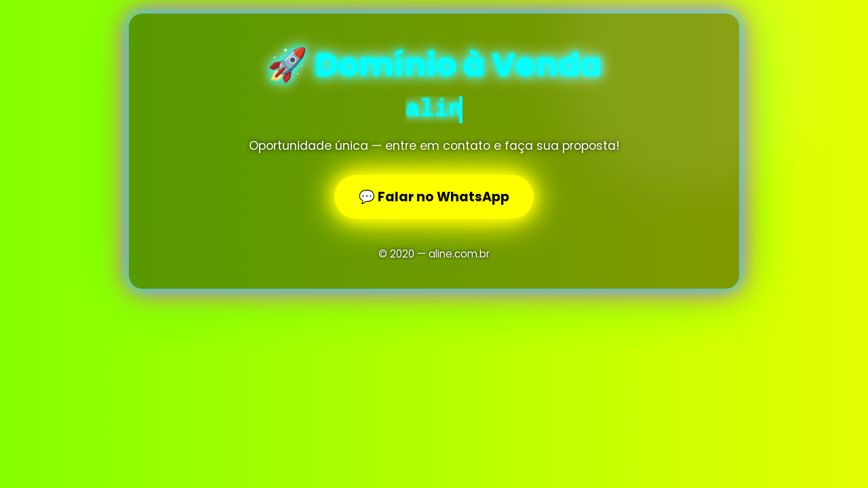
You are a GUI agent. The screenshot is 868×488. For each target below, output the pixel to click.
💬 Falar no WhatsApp (434, 197)
